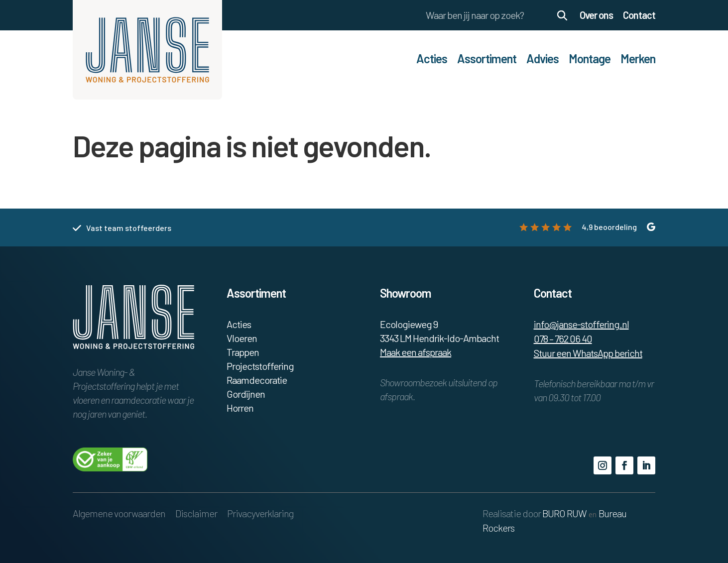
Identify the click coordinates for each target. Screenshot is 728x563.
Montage (590, 58)
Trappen (243, 352)
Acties (432, 58)
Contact (639, 15)
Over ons (596, 15)
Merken (638, 58)
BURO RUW (564, 513)
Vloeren (242, 338)
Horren (240, 408)
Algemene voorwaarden (119, 513)
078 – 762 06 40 (563, 338)
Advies (543, 58)
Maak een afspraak (416, 352)
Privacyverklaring (260, 513)
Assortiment (487, 58)
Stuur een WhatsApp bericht (588, 353)
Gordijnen (246, 394)
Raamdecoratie (257, 380)
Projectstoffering (260, 366)
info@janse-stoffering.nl (581, 324)
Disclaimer (196, 513)
